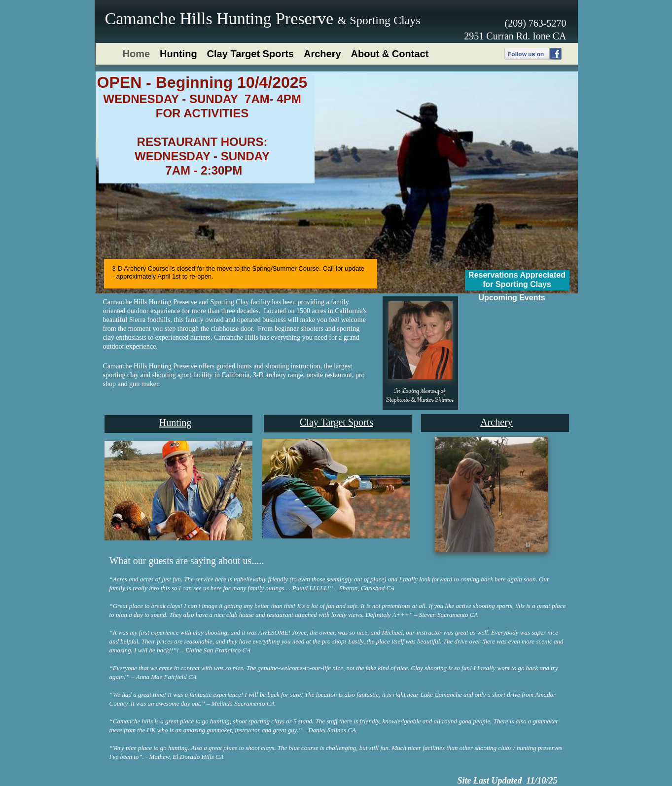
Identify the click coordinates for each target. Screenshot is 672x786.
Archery (496, 422)
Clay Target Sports (336, 422)
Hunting (176, 423)
